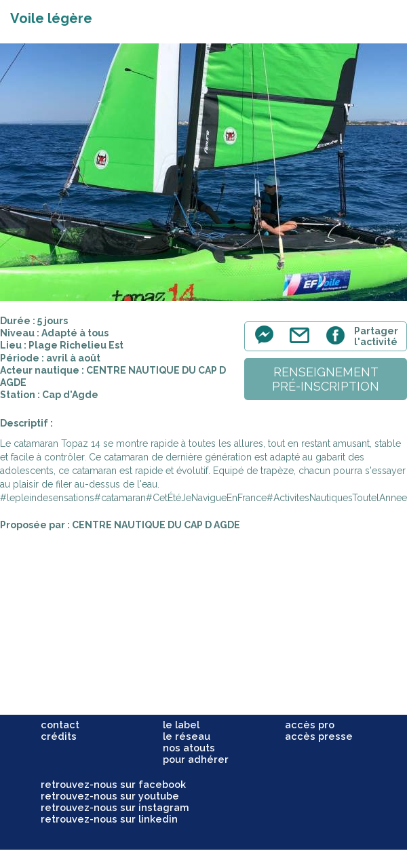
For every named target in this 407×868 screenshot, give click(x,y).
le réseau (187, 736)
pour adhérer (196, 759)
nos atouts (189, 748)
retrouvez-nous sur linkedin (109, 819)
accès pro (310, 725)
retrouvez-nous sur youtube (110, 796)
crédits (59, 736)
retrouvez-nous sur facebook (113, 784)
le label (181, 725)
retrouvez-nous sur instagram (115, 807)
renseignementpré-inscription (326, 379)
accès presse (319, 736)
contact (60, 725)
